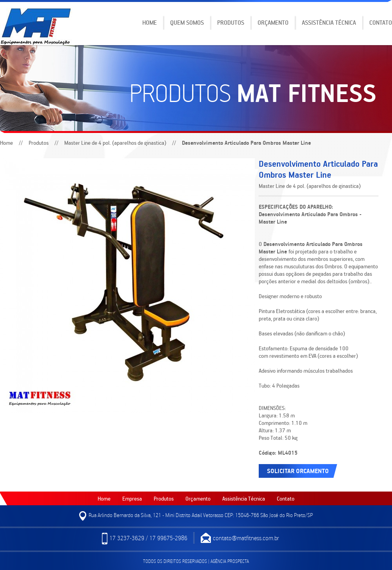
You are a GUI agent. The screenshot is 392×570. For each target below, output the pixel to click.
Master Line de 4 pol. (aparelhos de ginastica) (115, 143)
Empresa (132, 498)
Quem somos (187, 22)
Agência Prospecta (230, 561)
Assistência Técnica (329, 22)
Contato (381, 22)
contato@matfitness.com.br (240, 538)
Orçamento (273, 22)
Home (150, 22)
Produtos (231, 22)
